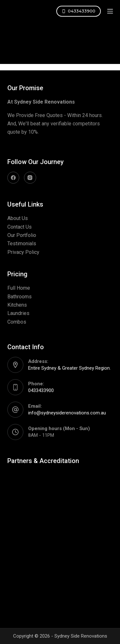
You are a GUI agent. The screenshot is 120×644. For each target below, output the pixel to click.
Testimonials (22, 243)
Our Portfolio (22, 235)
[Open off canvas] (110, 11)
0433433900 (79, 11)
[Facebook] (13, 178)
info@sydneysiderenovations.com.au (67, 413)
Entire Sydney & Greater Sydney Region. (69, 368)
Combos (17, 322)
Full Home (19, 288)
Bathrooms (20, 297)
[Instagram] (30, 178)
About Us (18, 218)
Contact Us (20, 227)
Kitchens (17, 305)
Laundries (18, 313)
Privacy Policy (23, 252)
